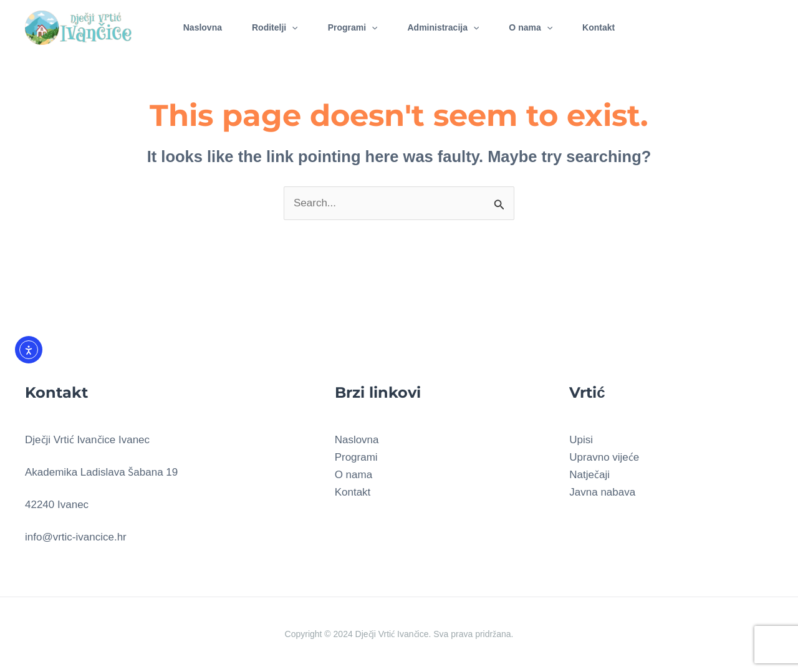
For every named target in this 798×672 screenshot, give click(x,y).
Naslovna (203, 27)
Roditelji (275, 27)
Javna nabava (602, 492)
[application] (292, 27)
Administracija (443, 27)
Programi (353, 27)
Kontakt (598, 27)
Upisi (581, 440)
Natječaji (589, 475)
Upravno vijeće (604, 457)
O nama (531, 27)
